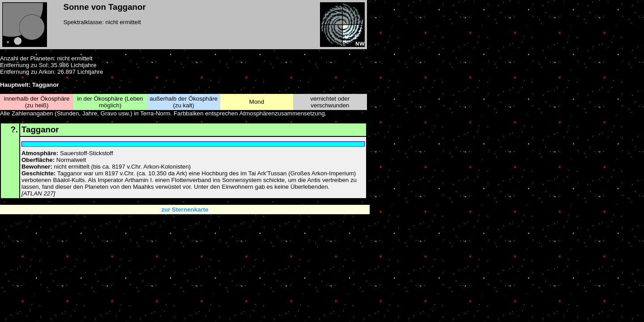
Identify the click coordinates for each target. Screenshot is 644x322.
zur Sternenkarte (185, 210)
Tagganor (40, 129)
